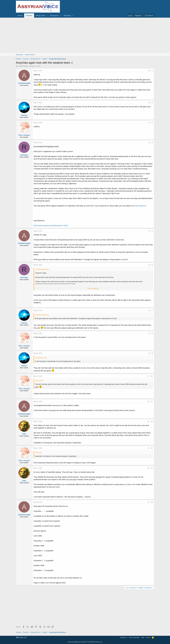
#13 (152, 448)
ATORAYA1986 (23, 66)
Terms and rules (134, 637)
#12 (152, 421)
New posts (20, 55)
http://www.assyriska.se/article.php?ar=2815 (51, 225)
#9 (152, 353)
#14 (152, 468)
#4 (152, 143)
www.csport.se (140, 206)
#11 (152, 401)
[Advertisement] (85, 35)
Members (67, 15)
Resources (54, 15)
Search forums (30, 55)
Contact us (123, 637)
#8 (152, 333)
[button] (47, 15)
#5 (152, 231)
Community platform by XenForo (85, 642)
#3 (152, 123)
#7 (152, 310)
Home (20, 15)
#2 (152, 103)
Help (143, 637)
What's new (40, 15)
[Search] (149, 15)
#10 (152, 376)
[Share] (149, 71)
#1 (152, 71)
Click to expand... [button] (93, 288)
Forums (29, 15)
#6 (152, 265)
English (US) (22, 637)
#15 (152, 502)
